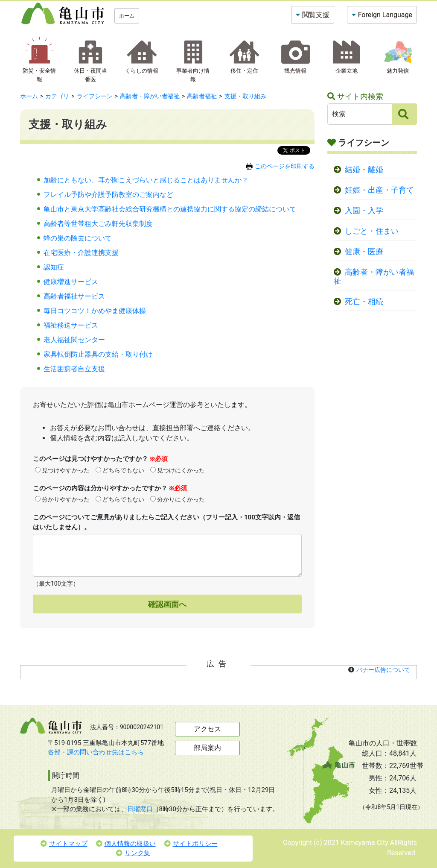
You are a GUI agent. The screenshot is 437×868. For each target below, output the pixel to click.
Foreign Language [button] (385, 15)
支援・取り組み (245, 96)
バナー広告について (383, 670)
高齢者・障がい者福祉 (150, 96)
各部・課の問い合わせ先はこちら (96, 752)
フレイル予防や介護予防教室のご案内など (108, 195)
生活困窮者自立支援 (74, 369)
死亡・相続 (364, 302)
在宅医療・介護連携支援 (81, 253)
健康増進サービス (71, 282)
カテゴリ (57, 96)
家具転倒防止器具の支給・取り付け (98, 354)
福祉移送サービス (71, 325)
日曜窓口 (140, 809)
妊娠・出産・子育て (379, 190)
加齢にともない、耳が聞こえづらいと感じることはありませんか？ (146, 180)
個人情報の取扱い (126, 844)
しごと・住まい (372, 231)
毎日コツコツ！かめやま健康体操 (95, 311)
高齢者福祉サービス (74, 296)
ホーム (127, 16)
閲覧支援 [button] (316, 15)
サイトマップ (64, 844)
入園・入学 (364, 211)
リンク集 (133, 853)
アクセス (207, 729)
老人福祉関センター (74, 340)
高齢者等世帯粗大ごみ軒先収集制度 (98, 224)
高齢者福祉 (202, 96)
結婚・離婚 (364, 170)
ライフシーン (95, 96)
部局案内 (207, 748)
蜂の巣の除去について (78, 238)
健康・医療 (364, 252)
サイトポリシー (191, 844)
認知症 (54, 267)
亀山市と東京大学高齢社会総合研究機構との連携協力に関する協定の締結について (170, 209)
